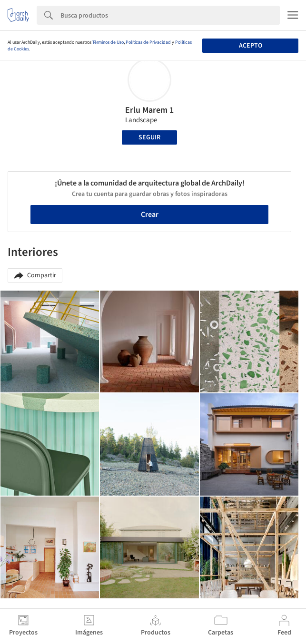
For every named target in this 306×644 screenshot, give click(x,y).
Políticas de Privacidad (148, 42)
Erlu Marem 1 (149, 110)
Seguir (149, 137)
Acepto (251, 46)
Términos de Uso (108, 42)
